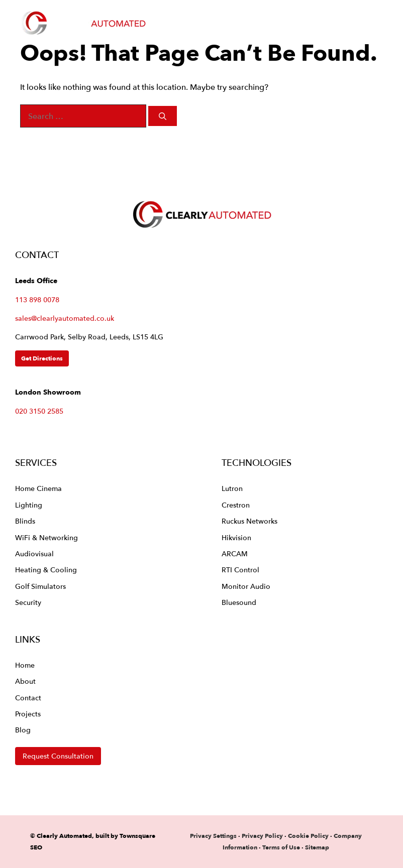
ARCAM (235, 553)
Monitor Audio (246, 586)
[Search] (163, 116)
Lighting (29, 505)
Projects (28, 714)
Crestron (236, 505)
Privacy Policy (263, 836)
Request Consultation (58, 756)
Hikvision (236, 537)
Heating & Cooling (46, 570)
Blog (23, 730)
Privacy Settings (213, 836)
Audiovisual (34, 553)
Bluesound (239, 602)
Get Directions (42, 358)
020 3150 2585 (39, 411)
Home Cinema (38, 488)
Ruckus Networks (249, 521)
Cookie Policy (308, 836)
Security (28, 602)
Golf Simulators (40, 586)
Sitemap (317, 847)
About (25, 681)
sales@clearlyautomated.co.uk (65, 318)
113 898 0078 (37, 299)
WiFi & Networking (46, 537)
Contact (28, 698)
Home (25, 665)
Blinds (25, 521)
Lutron (232, 488)
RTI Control (240, 570)
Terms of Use (281, 847)
